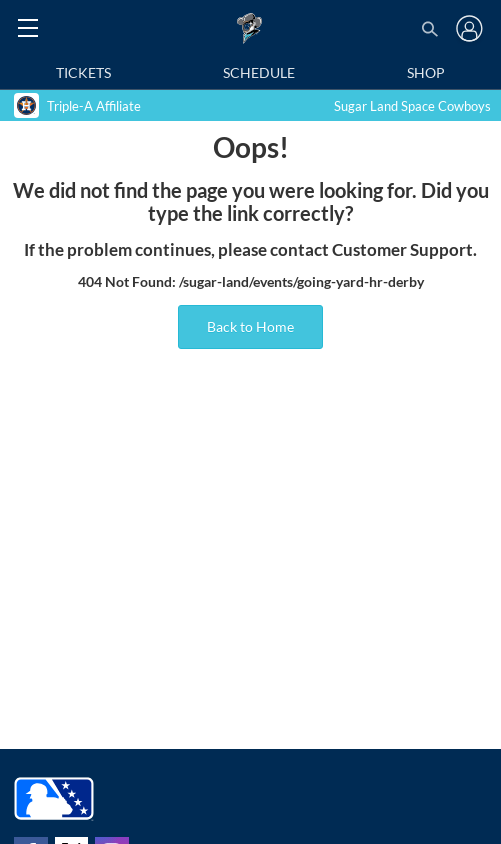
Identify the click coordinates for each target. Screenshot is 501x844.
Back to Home (250, 326)
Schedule (259, 72)
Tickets (83, 72)
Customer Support (402, 250)
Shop (426, 72)
